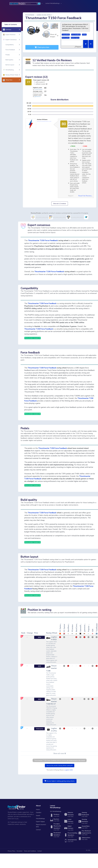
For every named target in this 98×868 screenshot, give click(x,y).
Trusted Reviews (38, 89)
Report (71, 196)
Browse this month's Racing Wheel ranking (60, 766)
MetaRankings (40, 819)
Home (38, 810)
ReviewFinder (30, 15)
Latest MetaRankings (53, 3)
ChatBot (39, 813)
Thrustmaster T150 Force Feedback (43, 240)
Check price (39, 729)
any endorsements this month (76, 760)
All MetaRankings (56, 811)
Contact (38, 830)
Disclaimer (20, 851)
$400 (39, 699)
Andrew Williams (42, 120)
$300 (39, 637)
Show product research (33, 338)
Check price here (42, 47)
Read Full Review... (85, 196)
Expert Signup (40, 822)
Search (38, 816)
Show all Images (54, 36)
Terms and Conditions (30, 851)
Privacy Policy (12, 851)
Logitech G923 (69, 770)
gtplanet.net (37, 97)
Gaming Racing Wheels (44, 15)
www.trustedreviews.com (44, 121)
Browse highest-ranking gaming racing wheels (60, 781)
